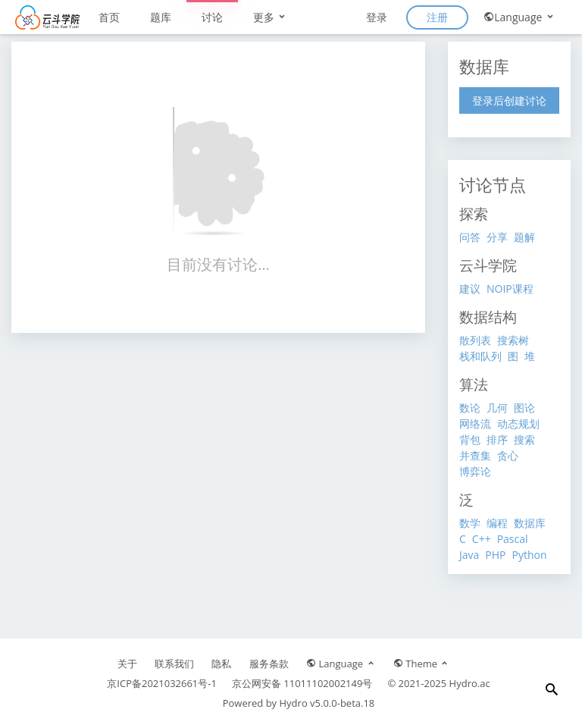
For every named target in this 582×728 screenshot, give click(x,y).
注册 (437, 17)
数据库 (530, 523)
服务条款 (269, 664)
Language (519, 17)
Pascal (513, 539)
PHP (495, 555)
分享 (497, 237)
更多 (271, 17)
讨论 (212, 17)
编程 (497, 523)
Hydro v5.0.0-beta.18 (327, 703)
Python (529, 555)
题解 (524, 237)
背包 (470, 439)
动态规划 (518, 424)
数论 (470, 408)
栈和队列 (480, 356)
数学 (470, 523)
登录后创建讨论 (509, 100)
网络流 (475, 424)
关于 (127, 664)
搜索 (524, 439)
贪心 (508, 455)
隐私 (221, 664)
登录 (377, 17)
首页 (109, 17)
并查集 (475, 455)
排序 (497, 439)
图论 (524, 408)
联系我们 (174, 664)
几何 (497, 408)
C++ (482, 539)
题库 (161, 17)
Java (469, 555)
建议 (470, 289)
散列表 (475, 340)
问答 (470, 237)
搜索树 (513, 340)
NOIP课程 (510, 289)
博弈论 (475, 471)
